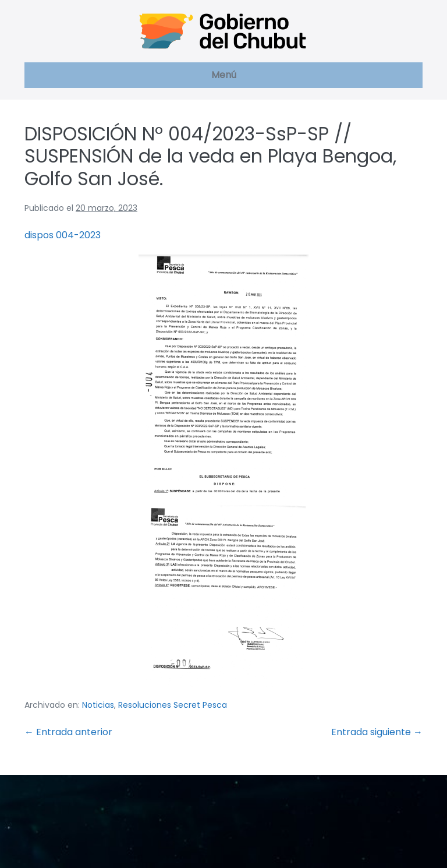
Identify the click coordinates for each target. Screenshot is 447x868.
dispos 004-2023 (63, 235)
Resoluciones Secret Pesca (173, 705)
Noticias (98, 705)
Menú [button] (224, 75)
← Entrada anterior (68, 732)
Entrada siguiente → (377, 732)
